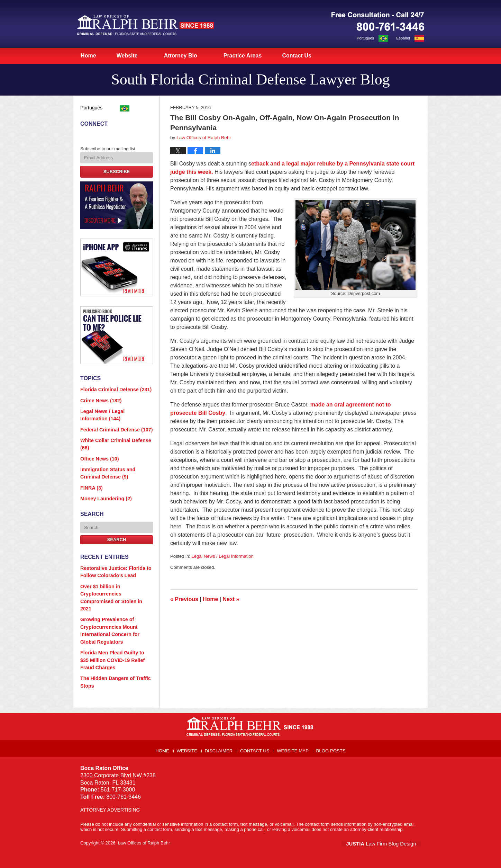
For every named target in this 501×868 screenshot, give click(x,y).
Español (403, 38)
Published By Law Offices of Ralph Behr (378, 21)
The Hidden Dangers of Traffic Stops (112, 656)
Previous (184, 599)
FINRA (90, 478)
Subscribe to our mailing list (108, 147)
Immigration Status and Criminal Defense (115, 465)
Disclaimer (221, 721)
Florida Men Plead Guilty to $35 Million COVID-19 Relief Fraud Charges (114, 635)
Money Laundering (104, 488)
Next (231, 599)
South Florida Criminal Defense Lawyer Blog (145, 25)
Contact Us (314, 56)
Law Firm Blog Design (388, 816)
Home (94, 56)
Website (139, 56)
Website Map (294, 721)
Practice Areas (254, 56)
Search (117, 529)
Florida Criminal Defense (113, 387)
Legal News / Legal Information (222, 556)
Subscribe (117, 170)
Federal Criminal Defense (113, 424)
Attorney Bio (192, 56)
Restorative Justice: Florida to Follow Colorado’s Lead (112, 561)
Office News (98, 451)
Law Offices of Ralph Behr (144, 815)
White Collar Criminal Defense (112, 438)
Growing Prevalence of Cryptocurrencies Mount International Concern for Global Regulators (115, 608)
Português (365, 38)
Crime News (99, 397)
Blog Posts (332, 721)
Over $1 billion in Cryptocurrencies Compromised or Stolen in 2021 (115, 581)
